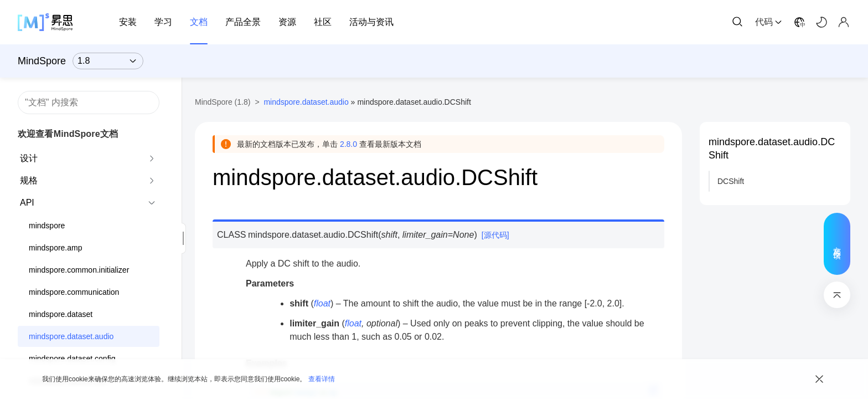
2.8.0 (348, 144)
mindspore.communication (74, 292)
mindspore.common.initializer (79, 270)
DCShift (731, 181)
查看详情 (322, 379)
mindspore (47, 226)
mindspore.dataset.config (72, 359)
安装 (128, 22)
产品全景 (243, 22)
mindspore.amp (56, 248)
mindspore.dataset (61, 314)
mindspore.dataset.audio (71, 336)
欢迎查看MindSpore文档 (68, 134)
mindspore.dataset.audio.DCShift (772, 149)
